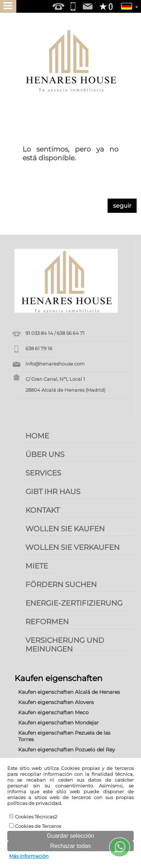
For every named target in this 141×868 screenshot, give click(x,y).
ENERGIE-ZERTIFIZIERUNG (74, 603)
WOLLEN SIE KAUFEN (65, 529)
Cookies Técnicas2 (33, 817)
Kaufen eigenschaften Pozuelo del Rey (67, 750)
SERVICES (43, 473)
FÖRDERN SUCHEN (61, 584)
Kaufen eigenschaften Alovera (56, 702)
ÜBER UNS (45, 454)
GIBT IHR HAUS (53, 492)
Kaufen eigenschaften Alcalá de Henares (69, 692)
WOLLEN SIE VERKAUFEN (72, 547)
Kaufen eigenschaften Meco (53, 712)
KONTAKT (43, 510)
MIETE (37, 566)
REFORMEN (47, 622)
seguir (122, 206)
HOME (37, 436)
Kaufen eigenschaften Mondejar (59, 723)
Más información (29, 856)
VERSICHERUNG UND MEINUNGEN (65, 645)
